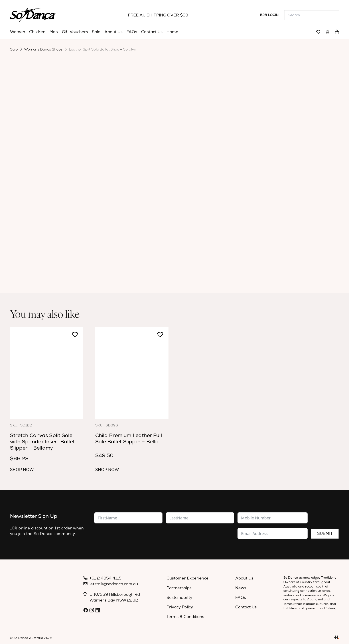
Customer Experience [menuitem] (188, 578)
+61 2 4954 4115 (106, 578)
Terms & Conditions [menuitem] (185, 617)
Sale (14, 49)
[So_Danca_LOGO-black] (33, 15)
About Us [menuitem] (244, 578)
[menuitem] (18, 32)
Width (130, 162)
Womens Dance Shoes (43, 49)
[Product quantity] (145, 179)
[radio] (177, 136)
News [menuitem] (241, 588)
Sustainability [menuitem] (179, 598)
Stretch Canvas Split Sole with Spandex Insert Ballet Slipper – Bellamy (42, 442)
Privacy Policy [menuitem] (180, 607)
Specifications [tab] (177, 198)
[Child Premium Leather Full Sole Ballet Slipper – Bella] (132, 373)
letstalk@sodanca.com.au (114, 584)
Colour (130, 135)
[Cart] (337, 32)
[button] (126, 177)
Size (128, 147)
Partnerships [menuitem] (179, 588)
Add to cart (177, 179)
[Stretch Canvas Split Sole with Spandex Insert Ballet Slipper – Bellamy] (47, 373)
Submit (325, 534)
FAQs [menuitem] (241, 598)
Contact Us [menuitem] (246, 607)
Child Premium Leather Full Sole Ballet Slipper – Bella (129, 439)
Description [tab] (141, 198)
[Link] (318, 32)
